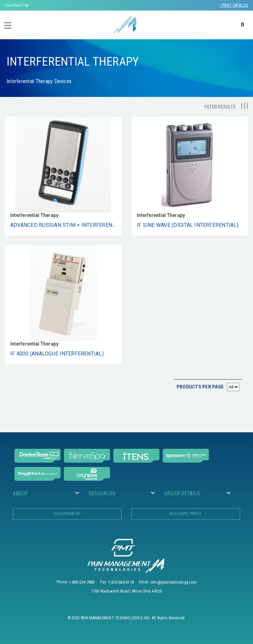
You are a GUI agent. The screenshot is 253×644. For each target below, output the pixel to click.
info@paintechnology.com (174, 582)
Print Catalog (233, 5)
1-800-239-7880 (82, 582)
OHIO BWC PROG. (186, 514)
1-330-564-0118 (121, 582)
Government (67, 514)
